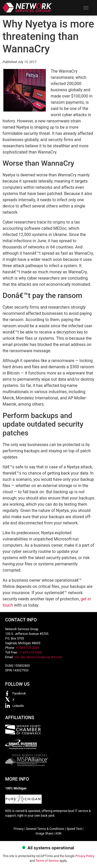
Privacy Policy (85, 856)
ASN (58, 834)
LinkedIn (18, 706)
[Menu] (86, 8)
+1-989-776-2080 (27, 648)
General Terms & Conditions (45, 829)
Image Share (44, 834)
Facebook (19, 693)
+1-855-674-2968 (30, 652)
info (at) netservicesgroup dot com (38, 657)
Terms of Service (47, 861)
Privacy (18, 829)
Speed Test (74, 829)
